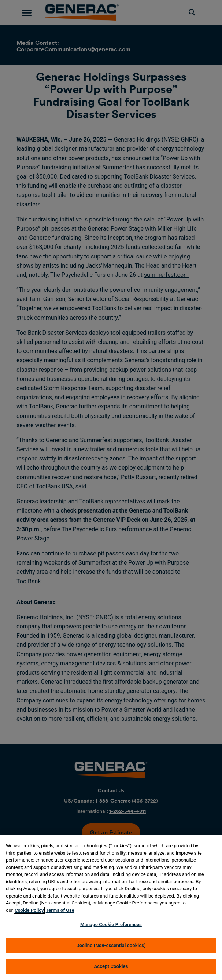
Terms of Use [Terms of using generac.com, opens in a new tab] (60, 910)
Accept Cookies (111, 966)
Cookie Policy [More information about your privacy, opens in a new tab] (29, 910)
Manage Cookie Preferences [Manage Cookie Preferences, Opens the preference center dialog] (111, 924)
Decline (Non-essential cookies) (111, 945)
